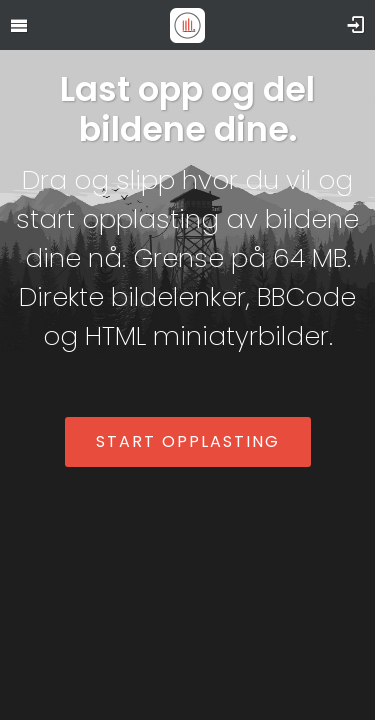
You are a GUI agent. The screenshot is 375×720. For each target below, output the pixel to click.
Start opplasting (188, 441)
